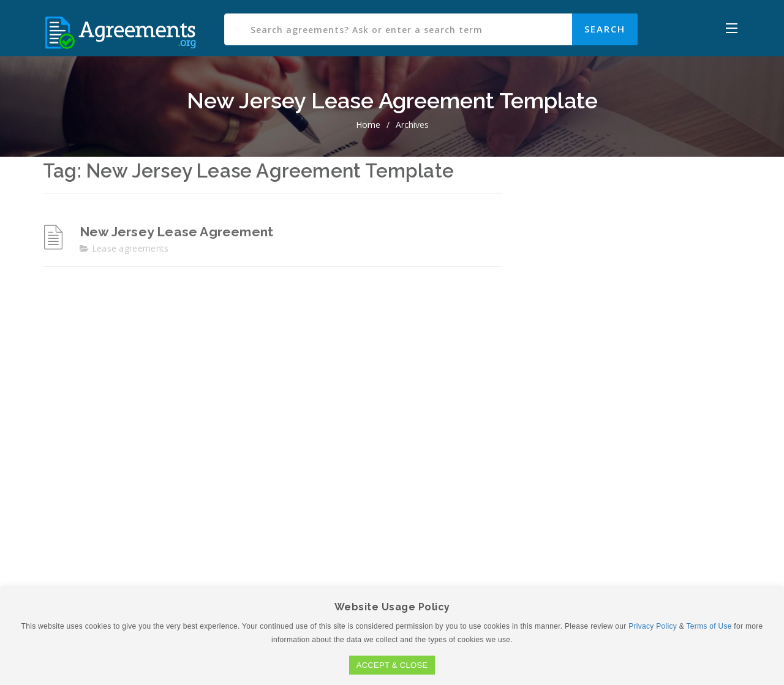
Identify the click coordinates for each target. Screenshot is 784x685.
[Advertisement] (631, 362)
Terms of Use (709, 626)
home (368, 125)
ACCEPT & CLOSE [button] (392, 665)
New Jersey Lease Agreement (176, 232)
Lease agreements (130, 248)
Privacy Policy (653, 626)
